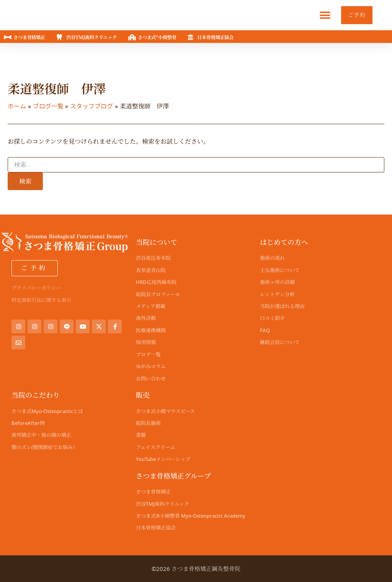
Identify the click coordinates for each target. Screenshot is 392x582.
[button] (322, 15)
